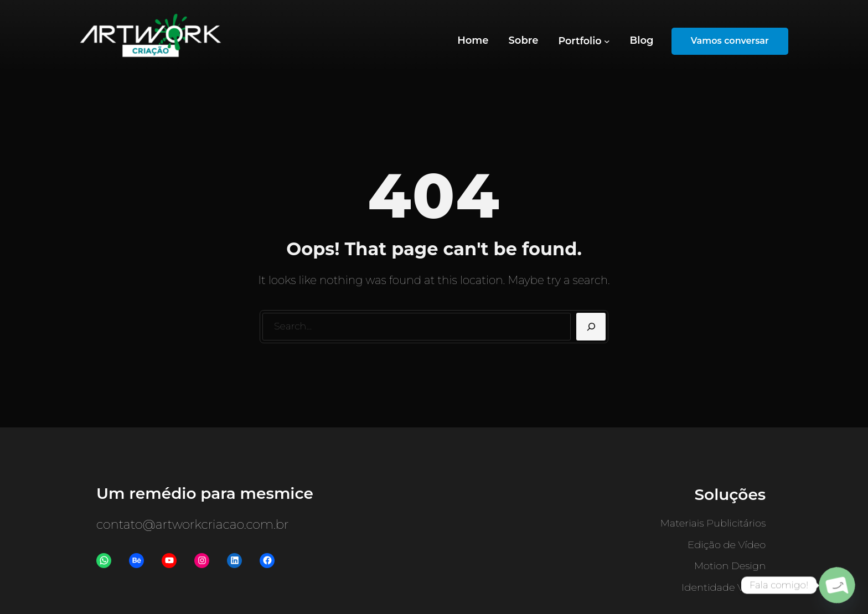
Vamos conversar (730, 41)
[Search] (591, 327)
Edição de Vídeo (727, 545)
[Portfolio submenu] (584, 41)
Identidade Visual (724, 587)
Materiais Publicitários (713, 523)
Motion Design (730, 566)
